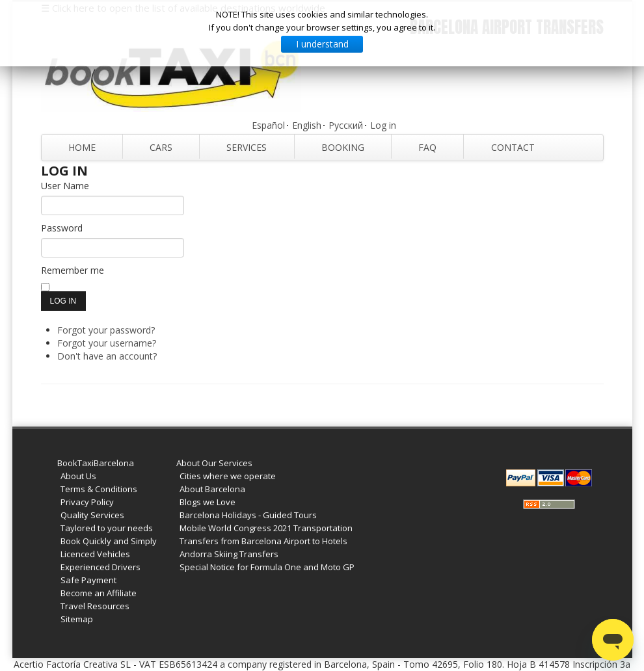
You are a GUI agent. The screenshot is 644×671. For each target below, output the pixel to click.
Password (62, 228)
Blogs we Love (208, 502)
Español (268, 125)
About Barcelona (212, 489)
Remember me (73, 270)
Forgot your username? (107, 343)
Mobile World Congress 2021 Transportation (266, 528)
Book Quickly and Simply (109, 541)
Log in (383, 125)
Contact (513, 147)
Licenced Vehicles (95, 554)
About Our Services (214, 463)
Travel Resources (95, 606)
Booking (343, 147)
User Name (65, 186)
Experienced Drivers (101, 567)
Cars (161, 147)
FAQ (427, 147)
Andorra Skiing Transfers (229, 554)
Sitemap (77, 619)
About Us (78, 476)
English (307, 125)
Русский (346, 125)
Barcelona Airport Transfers (507, 27)
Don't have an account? (107, 356)
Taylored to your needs (107, 528)
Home (82, 147)
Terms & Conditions (99, 489)
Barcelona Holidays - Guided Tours (248, 515)
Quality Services (92, 515)
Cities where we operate (228, 476)
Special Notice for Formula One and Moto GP (267, 567)
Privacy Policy (87, 502)
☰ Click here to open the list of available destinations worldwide (183, 8)
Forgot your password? (106, 330)
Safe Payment (88, 580)
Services (247, 147)
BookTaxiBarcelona (96, 463)
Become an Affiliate (99, 593)
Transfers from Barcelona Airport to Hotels (263, 541)
